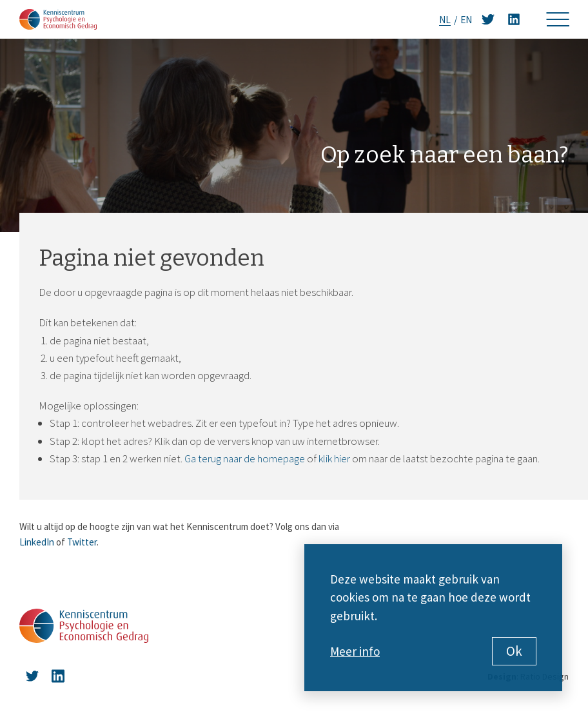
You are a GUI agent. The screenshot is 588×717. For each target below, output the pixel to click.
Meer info (355, 651)
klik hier (334, 458)
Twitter (82, 542)
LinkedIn (37, 542)
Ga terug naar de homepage (245, 458)
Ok (514, 651)
